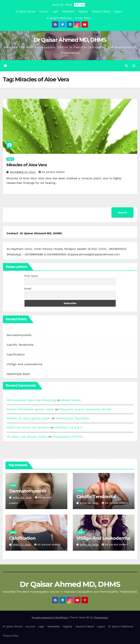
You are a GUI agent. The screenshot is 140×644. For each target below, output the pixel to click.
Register (83, 11)
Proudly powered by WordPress (50, 618)
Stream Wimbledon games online (30, 409)
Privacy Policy (83, 18)
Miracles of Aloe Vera (27, 165)
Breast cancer (71, 400)
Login (55, 11)
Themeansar (101, 618)
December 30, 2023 (23, 172)
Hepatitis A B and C (69, 427)
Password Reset (101, 11)
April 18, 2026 (90, 503)
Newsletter (69, 11)
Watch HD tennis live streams (28, 427)
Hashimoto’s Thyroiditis (73, 418)
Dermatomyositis (19, 335)
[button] (126, 66)
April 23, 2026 (23, 498)
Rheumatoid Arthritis (68, 437)
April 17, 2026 (22, 545)
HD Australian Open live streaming (31, 400)
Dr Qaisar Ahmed (25, 11)
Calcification (16, 354)
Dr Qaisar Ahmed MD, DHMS (70, 40)
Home (10, 159)
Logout (118, 11)
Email (28, 289)
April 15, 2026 (90, 545)
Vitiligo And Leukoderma (24, 364)
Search (122, 212)
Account (44, 11)
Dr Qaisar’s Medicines (59, 18)
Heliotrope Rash (18, 374)
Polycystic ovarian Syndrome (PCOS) (85, 409)
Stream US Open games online (29, 418)
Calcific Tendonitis (20, 345)
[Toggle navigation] (134, 66)
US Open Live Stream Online (27, 437)
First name (31, 276)
